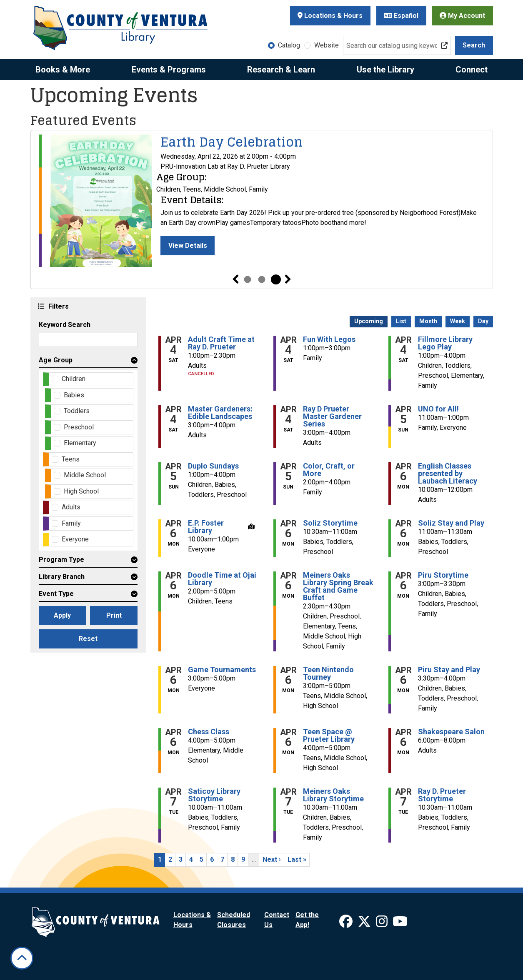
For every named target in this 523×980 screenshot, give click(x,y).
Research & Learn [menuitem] (281, 70)
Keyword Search (65, 325)
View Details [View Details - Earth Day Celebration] (188, 246)
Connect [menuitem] (472, 70)
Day (483, 321)
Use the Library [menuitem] (385, 70)
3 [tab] (276, 279)
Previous (235, 279)
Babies (74, 395)
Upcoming (369, 321)
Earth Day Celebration (232, 142)
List (401, 321)
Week (458, 321)
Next (288, 279)
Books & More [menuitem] (63, 70)
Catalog (289, 45)
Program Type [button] (61, 560)
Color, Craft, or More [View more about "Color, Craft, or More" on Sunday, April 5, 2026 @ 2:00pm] (329, 470)
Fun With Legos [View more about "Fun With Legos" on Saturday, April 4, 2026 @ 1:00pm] (329, 339)
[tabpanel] (262, 201)
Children (74, 379)
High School (81, 491)
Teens (71, 459)
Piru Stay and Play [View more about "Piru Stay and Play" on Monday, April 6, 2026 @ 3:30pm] (449, 670)
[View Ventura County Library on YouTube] (400, 924)
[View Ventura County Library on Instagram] (383, 924)
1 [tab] (248, 279)
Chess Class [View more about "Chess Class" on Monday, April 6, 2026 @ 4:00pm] (209, 732)
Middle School (85, 475)
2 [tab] (262, 279)
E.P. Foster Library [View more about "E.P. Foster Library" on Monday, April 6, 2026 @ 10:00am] (206, 527)
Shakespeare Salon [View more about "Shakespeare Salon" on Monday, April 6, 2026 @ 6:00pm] (451, 732)
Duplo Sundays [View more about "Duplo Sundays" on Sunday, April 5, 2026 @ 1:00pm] (213, 466)
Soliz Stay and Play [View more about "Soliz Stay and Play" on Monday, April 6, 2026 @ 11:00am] (451, 523)
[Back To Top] (22, 958)
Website (327, 45)
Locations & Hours (330, 16)
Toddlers (77, 411)
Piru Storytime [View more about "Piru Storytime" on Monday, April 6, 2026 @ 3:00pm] (443, 575)
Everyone (75, 539)
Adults (71, 507)
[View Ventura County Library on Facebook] (347, 924)
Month (428, 321)
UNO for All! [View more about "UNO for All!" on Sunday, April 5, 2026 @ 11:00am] (438, 409)
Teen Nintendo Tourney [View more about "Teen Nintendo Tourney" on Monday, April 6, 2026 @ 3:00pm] (328, 673)
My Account (462, 16)
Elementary (80, 443)
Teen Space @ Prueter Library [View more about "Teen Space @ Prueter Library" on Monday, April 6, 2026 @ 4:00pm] (329, 736)
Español (401, 16)
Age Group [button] (56, 360)
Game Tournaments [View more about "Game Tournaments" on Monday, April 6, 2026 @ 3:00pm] (222, 670)
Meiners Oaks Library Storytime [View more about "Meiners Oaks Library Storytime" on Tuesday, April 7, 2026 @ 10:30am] (333, 795)
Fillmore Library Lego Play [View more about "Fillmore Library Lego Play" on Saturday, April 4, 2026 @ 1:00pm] (445, 343)
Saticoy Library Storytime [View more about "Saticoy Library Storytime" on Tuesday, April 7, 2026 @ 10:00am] (214, 795)
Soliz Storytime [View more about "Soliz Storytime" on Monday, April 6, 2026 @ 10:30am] (330, 523)
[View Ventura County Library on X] (365, 924)
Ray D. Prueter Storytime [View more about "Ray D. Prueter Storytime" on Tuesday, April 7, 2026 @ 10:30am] (442, 795)
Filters (58, 306)
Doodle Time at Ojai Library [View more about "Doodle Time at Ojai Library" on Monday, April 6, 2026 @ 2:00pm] (222, 579)
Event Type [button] (56, 594)
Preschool (79, 427)
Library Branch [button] (62, 577)
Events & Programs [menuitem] (169, 70)
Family (71, 523)
